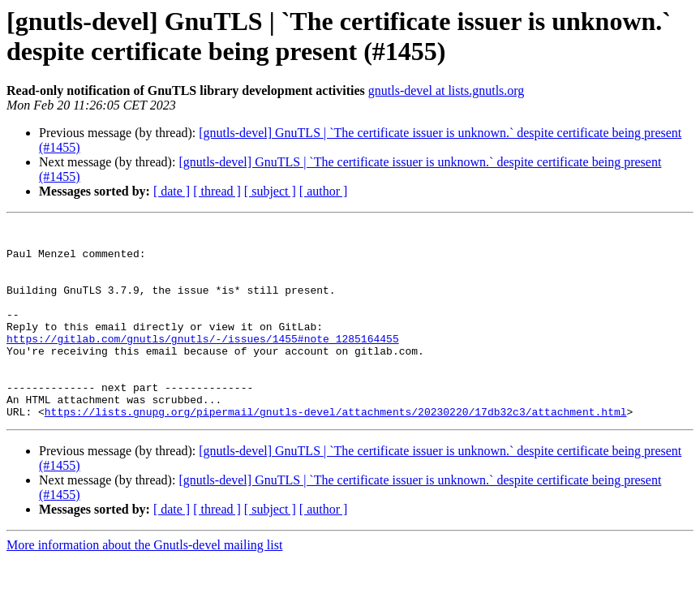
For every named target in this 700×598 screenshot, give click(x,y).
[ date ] (172, 191)
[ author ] (324, 191)
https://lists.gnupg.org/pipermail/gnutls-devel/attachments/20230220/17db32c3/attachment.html (336, 450)
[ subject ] (270, 191)
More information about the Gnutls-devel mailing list (144, 584)
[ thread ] (217, 191)
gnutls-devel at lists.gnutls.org (447, 90)
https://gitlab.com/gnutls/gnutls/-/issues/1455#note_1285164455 (203, 363)
